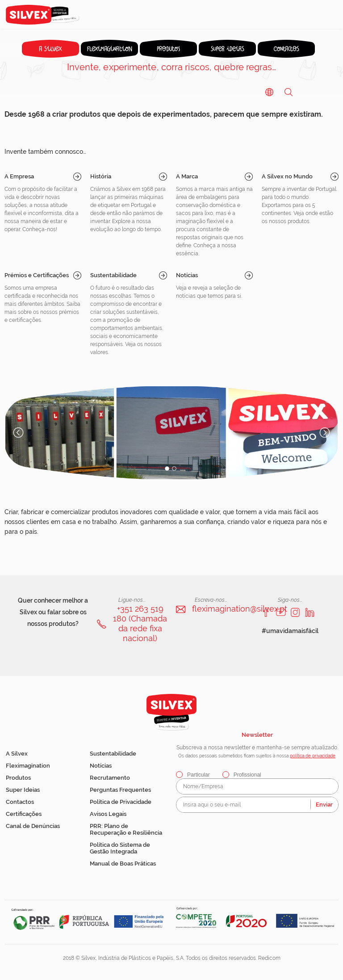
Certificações (24, 814)
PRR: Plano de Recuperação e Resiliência (126, 829)
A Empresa (19, 176)
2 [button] (174, 469)
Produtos (18, 778)
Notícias (187, 275)
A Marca (187, 176)
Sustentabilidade (113, 275)
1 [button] (167, 469)
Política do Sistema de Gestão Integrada (120, 848)
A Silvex (17, 754)
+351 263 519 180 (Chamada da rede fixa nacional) (140, 623)
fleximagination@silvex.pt (240, 609)
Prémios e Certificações (37, 275)
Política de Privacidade (121, 802)
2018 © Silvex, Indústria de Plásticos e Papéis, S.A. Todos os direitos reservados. (161, 958)
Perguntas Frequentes (120, 790)
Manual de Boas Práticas (123, 864)
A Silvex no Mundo (287, 176)
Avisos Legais (108, 814)
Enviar (324, 805)
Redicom (269, 958)
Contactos (20, 802)
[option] (171, 433)
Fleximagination (28, 766)
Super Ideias (23, 790)
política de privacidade (313, 756)
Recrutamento (110, 778)
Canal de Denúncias (33, 826)
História (101, 176)
